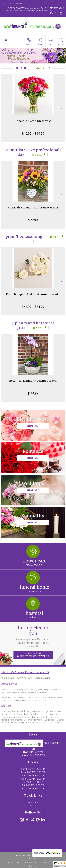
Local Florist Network (50, 862)
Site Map (33, 866)
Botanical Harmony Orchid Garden (33, 381)
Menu (6, 44)
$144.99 (33, 393)
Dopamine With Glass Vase (33, 121)
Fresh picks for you (33, 636)
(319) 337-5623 (15, 4)
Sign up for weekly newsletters (33, 655)
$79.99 (33, 220)
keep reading (44, 678)
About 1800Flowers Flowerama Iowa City (26, 672)
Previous (4, 108)
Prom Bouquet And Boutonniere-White (33, 294)
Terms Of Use (13, 862)
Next (62, 108)
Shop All (41, 68)
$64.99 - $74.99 (33, 307)
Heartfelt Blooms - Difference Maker (33, 208)
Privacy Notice (29, 862)
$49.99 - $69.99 (33, 134)
